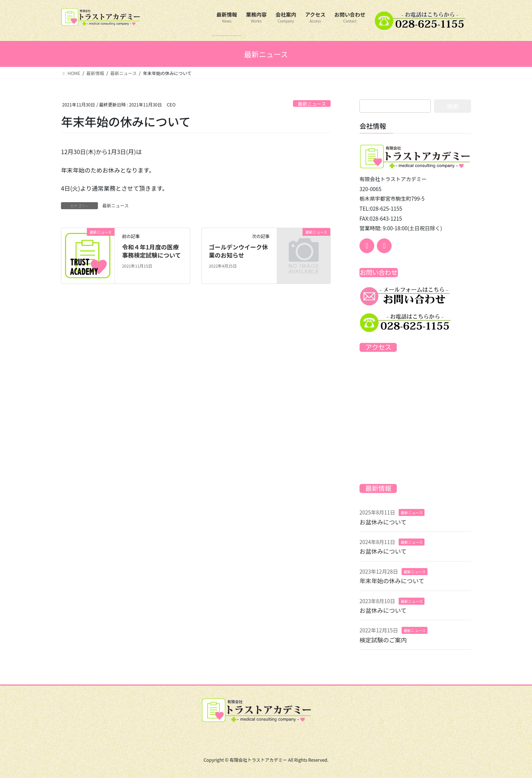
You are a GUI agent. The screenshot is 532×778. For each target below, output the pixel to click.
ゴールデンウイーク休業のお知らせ (238, 251)
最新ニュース (312, 104)
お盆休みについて (383, 522)
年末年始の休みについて (392, 581)
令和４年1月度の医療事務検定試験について (151, 251)
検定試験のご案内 (383, 640)
